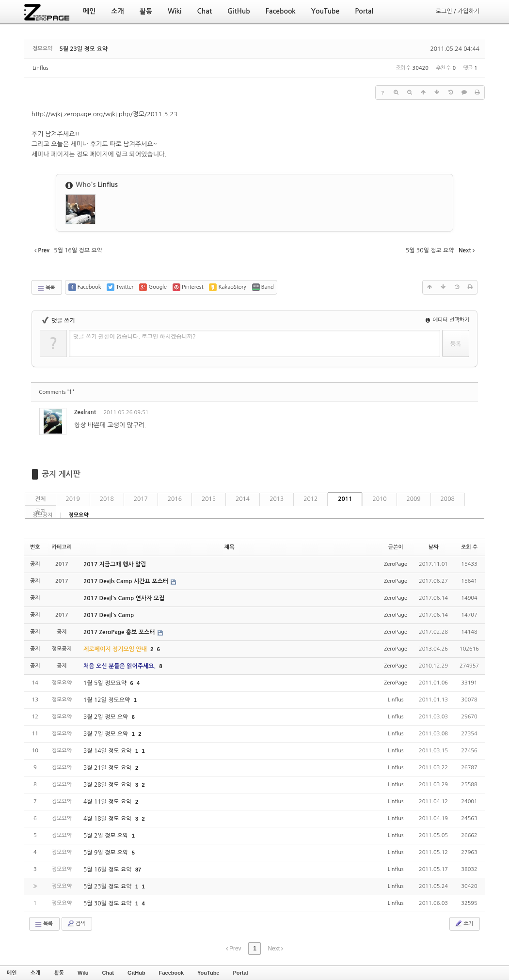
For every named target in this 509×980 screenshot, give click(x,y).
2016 (175, 499)
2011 (345, 499)
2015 (209, 499)
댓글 (463, 414)
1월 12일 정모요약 (108, 700)
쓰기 (464, 923)
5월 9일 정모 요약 (107, 853)
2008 (448, 499)
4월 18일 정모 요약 (108, 819)
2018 (107, 499)
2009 (414, 499)
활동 (59, 973)
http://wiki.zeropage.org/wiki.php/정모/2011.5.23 (104, 114)
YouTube (208, 973)
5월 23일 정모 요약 (83, 49)
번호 (35, 547)
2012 (310, 499)
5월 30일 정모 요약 (108, 903)
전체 (40, 499)
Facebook (171, 973)
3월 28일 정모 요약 (108, 785)
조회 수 (469, 547)
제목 (230, 547)
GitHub (136, 973)
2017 (141, 499)
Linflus (40, 68)
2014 (243, 499)
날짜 (434, 547)
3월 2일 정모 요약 (107, 717)
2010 (379, 499)
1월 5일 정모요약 (106, 683)
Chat (108, 973)
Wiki (83, 973)
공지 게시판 (61, 474)
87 (138, 870)
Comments (56, 392)
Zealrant (85, 412)
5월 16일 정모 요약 (108, 870)
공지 (40, 512)
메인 (12, 973)
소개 (36, 973)
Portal (240, 973)
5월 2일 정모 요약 (107, 836)
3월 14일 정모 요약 (108, 751)
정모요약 (78, 515)
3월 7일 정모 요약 (107, 734)
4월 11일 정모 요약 (108, 802)
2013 (277, 499)
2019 (73, 499)
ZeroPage (396, 564)
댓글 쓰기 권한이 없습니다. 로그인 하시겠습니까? (135, 337)
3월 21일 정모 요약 (108, 768)
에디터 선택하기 (447, 320)
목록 (46, 288)
